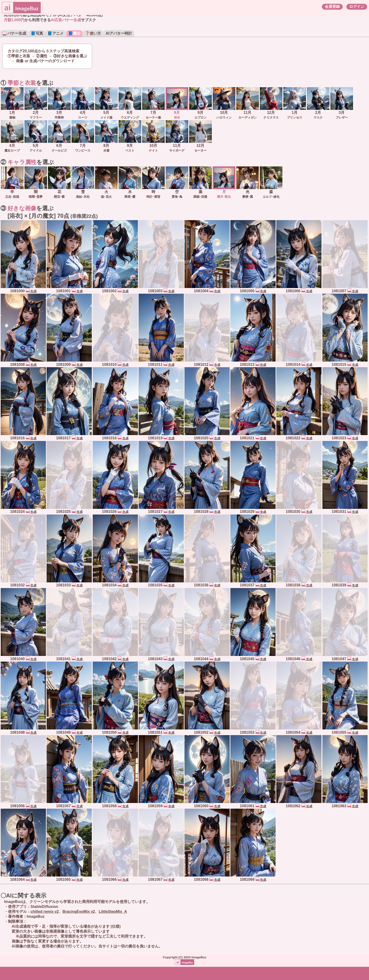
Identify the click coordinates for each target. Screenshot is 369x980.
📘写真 (37, 33)
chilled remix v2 (45, 912)
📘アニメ (56, 33)
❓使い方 (93, 33)
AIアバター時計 (119, 33)
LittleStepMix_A (113, 912)
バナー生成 (14, 33)
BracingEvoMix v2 (79, 912)
